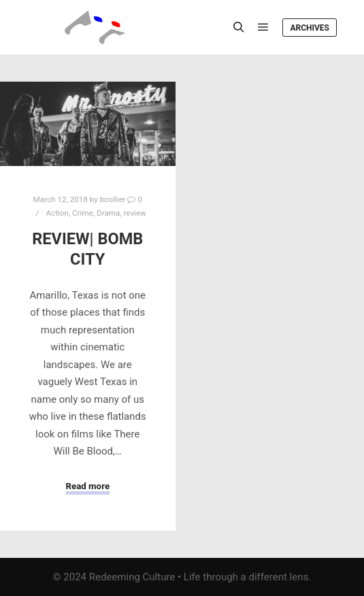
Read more (87, 486)
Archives (310, 28)
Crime (83, 213)
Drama (108, 213)
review (135, 213)
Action (57, 213)
